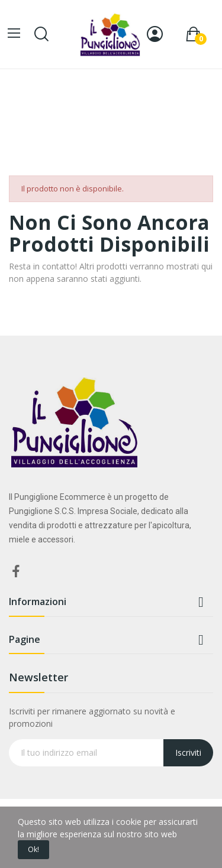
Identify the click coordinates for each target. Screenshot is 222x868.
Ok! (33, 849)
